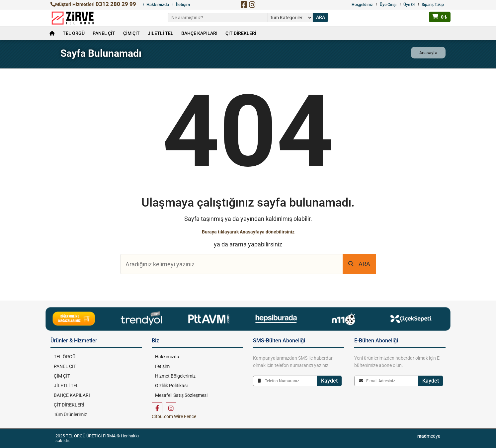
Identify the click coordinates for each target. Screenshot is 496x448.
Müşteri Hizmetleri (93, 4)
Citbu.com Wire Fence (174, 416)
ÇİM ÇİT (131, 33)
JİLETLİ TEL (161, 33)
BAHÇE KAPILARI (199, 33)
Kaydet (329, 381)
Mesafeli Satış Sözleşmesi (181, 395)
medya (429, 436)
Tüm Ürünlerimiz (70, 414)
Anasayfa (428, 53)
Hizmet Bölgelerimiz (175, 376)
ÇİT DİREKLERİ (241, 33)
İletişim (183, 4)
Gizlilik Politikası (171, 386)
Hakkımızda (158, 4)
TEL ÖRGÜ (74, 33)
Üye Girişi (388, 5)
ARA (359, 264)
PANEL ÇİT (104, 33)
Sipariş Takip (433, 5)
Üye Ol (409, 5)
